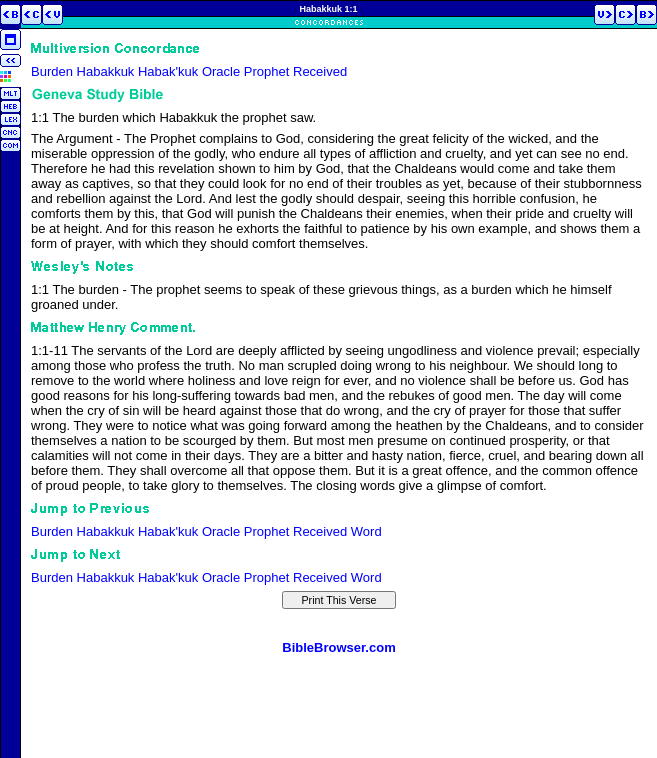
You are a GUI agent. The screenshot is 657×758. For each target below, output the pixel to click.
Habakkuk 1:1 (328, 9)
